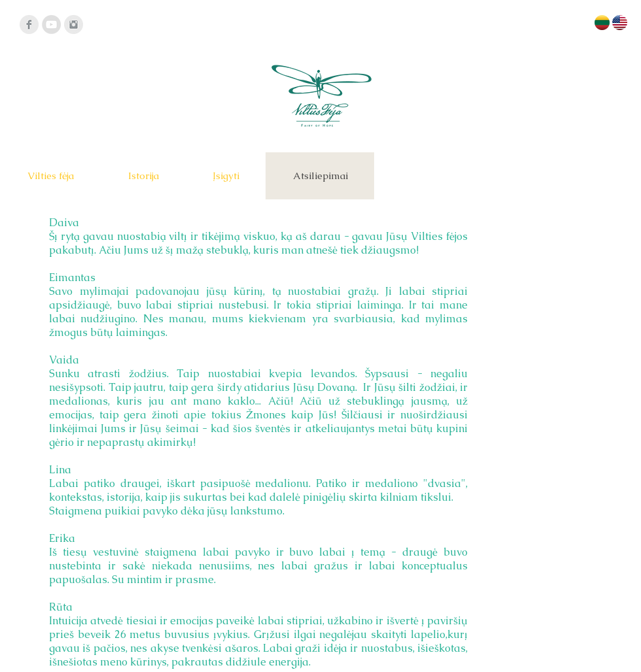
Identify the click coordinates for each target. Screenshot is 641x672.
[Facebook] (29, 25)
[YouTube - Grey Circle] (51, 25)
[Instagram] (74, 25)
